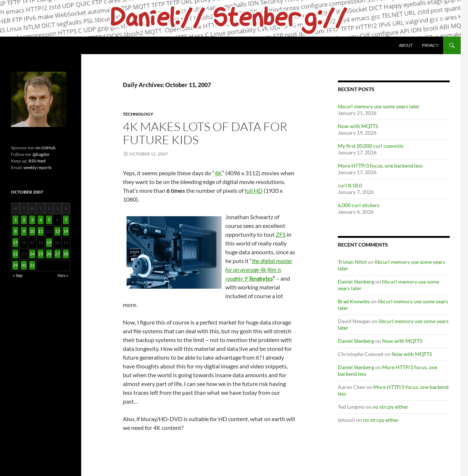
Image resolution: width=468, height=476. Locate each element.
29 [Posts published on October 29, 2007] (15, 265)
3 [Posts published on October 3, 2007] (32, 220)
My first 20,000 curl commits (371, 146)
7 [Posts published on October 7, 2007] (66, 220)
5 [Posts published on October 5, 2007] (49, 220)
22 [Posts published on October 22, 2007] (15, 254)
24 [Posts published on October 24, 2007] (32, 254)
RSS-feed (37, 161)
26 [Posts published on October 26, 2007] (49, 254)
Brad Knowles (354, 301)
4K (218, 173)
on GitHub (45, 148)
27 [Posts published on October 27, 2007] (57, 254)
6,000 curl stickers (359, 205)
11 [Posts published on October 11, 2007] (41, 231)
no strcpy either (390, 407)
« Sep (18, 275)
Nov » (63, 275)
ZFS (281, 234)
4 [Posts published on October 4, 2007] (41, 220)
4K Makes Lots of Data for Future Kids (205, 133)
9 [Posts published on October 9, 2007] (24, 231)
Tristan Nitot (352, 262)
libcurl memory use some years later (379, 106)
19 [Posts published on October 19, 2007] (49, 242)
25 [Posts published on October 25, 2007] (41, 254)
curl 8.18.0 (350, 185)
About (406, 45)
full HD (254, 190)
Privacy (430, 45)
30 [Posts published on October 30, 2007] (24, 265)
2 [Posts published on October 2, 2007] (24, 220)
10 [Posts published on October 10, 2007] (32, 231)
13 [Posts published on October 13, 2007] (57, 231)
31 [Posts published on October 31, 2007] (32, 265)
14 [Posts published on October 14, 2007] (66, 231)
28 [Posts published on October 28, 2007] (66, 254)
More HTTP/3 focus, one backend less (380, 166)
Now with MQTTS (358, 126)
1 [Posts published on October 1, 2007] (16, 220)
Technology (138, 114)
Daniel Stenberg (356, 282)
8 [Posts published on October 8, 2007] (16, 231)
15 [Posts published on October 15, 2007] (15, 242)
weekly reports (37, 167)
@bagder (41, 154)
